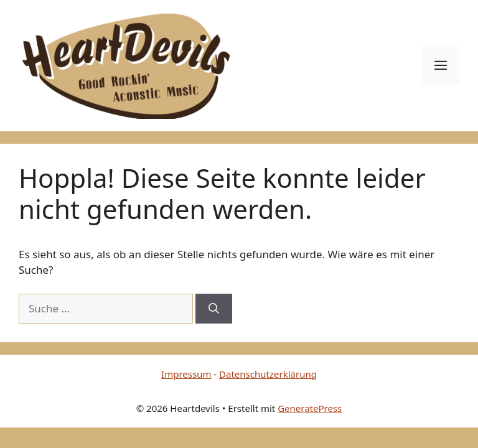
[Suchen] (214, 309)
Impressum (186, 374)
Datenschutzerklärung (268, 374)
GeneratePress (310, 408)
